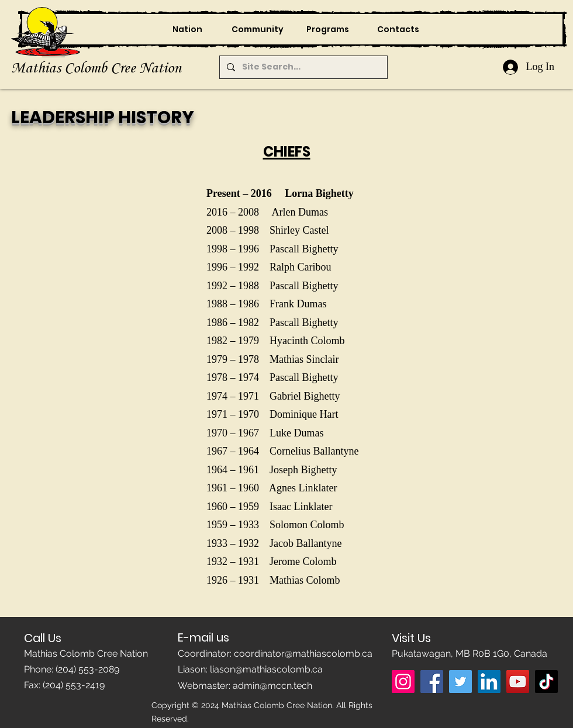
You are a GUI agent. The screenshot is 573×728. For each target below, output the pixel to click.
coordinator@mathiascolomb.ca (303, 654)
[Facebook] (432, 682)
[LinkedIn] (489, 682)
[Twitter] (460, 682)
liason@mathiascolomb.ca (266, 669)
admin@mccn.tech (272, 686)
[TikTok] (546, 682)
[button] (257, 29)
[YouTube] (518, 682)
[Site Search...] (302, 67)
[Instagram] (403, 682)
